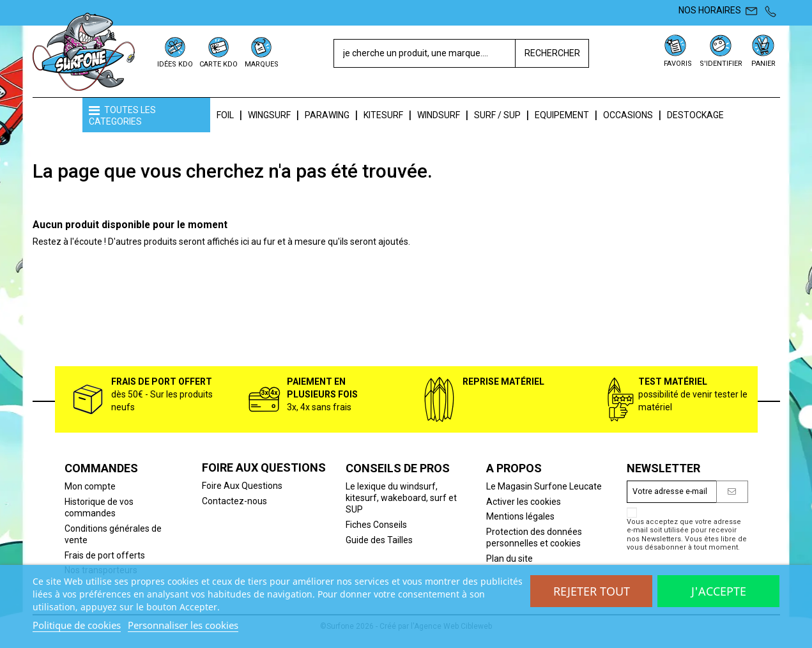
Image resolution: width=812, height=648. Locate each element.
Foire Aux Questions (242, 486)
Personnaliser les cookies (183, 625)
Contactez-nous (234, 501)
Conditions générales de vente (113, 534)
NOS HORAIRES (710, 10)
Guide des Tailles (379, 540)
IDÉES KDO (175, 64)
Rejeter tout (592, 591)
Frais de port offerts (105, 555)
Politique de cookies (77, 625)
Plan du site (509, 559)
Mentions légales (520, 516)
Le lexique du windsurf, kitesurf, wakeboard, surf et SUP (401, 498)
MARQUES (262, 64)
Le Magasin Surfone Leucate (544, 486)
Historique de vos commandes (99, 507)
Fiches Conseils (376, 525)
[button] (146, 115)
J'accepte (719, 591)
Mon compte (90, 486)
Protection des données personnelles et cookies (534, 537)
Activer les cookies (524, 502)
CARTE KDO (218, 64)
